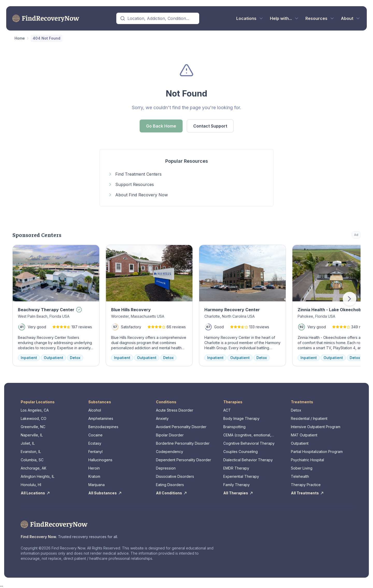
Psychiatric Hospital (307, 460)
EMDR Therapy (236, 468)
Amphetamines (101, 418)
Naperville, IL (32, 435)
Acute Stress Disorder (175, 410)
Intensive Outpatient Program (316, 427)
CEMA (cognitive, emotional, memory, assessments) (247, 435)
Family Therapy (236, 485)
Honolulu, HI (31, 485)
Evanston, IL (31, 452)
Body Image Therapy (241, 418)
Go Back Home (161, 126)
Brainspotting (234, 427)
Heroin (94, 468)
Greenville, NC (33, 427)
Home (20, 38)
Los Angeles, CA (35, 410)
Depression (166, 468)
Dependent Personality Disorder (184, 460)
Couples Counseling (241, 452)
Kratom (94, 476)
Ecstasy (95, 443)
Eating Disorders (170, 485)
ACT (227, 410)
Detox (296, 410)
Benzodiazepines (103, 427)
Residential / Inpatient (309, 418)
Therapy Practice (306, 485)
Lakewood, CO (34, 418)
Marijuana (96, 485)
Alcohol (95, 410)
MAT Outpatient (304, 435)
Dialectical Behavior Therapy (248, 460)
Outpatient (300, 443)
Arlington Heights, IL (38, 476)
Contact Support (210, 126)
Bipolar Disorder (170, 435)
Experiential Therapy (241, 476)
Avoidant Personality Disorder (181, 427)
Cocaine (95, 435)
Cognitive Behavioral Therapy (249, 443)
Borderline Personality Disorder (183, 443)
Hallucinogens (100, 460)
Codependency (170, 452)
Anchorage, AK (34, 468)
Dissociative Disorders (175, 476)
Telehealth (300, 476)
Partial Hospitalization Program (317, 452)
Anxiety (162, 418)
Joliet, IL (28, 443)
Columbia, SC (32, 460)
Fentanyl (95, 452)
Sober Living (302, 468)
